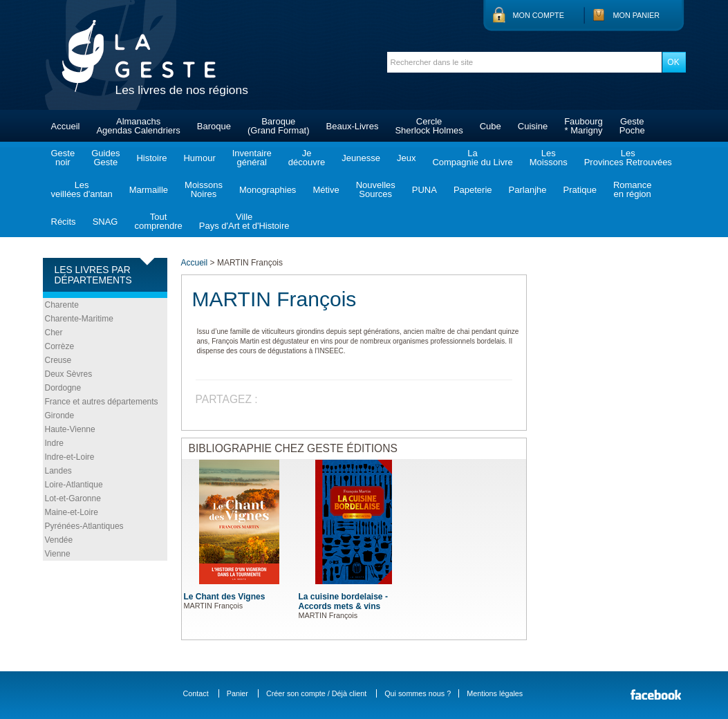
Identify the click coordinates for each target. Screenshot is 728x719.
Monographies (268, 190)
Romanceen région (633, 189)
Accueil (66, 126)
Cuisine (533, 126)
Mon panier (637, 15)
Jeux (406, 158)
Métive (326, 190)
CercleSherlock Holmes (429, 126)
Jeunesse (361, 158)
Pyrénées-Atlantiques (84, 526)
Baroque (214, 126)
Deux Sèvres (69, 374)
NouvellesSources (376, 189)
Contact (196, 693)
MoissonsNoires (204, 189)
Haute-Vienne (70, 429)
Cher (54, 333)
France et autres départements (102, 402)
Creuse (58, 360)
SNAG (105, 222)
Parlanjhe (528, 190)
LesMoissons (549, 158)
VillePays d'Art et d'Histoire (244, 221)
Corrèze (60, 346)
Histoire (151, 158)
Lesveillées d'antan (82, 189)
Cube (491, 126)
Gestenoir (63, 158)
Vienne (58, 554)
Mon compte (539, 15)
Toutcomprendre (158, 221)
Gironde (60, 415)
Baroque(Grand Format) (279, 126)
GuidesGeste (105, 158)
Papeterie (473, 190)
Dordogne (63, 388)
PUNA (424, 190)
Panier (237, 693)
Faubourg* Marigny (584, 126)
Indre (54, 443)
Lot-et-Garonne (73, 498)
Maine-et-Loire (72, 512)
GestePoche (632, 126)
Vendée (59, 540)
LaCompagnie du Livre (472, 158)
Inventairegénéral (252, 158)
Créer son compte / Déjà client (316, 693)
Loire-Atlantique (74, 485)
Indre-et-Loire (70, 457)
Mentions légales (495, 693)
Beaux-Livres (353, 126)
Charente (62, 305)
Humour (199, 158)
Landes (58, 471)
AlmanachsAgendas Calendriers (138, 126)
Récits (64, 222)
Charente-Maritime (79, 319)
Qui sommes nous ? (418, 693)
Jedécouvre (307, 158)
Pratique (579, 190)
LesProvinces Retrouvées (628, 158)
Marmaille (149, 190)
